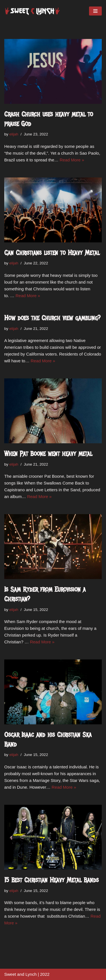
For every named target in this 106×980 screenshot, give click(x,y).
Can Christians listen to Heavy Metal (52, 253)
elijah (14, 134)
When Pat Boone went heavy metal (48, 453)
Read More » (72, 160)
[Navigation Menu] (95, 11)
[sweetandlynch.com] (33, 11)
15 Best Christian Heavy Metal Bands (51, 880)
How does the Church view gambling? (52, 318)
